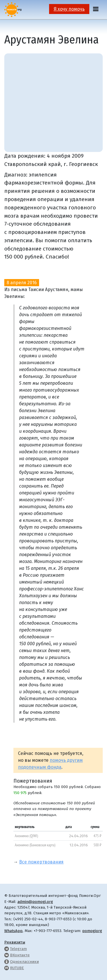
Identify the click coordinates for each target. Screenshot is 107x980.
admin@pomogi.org (35, 902)
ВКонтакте (20, 955)
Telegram (18, 949)
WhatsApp (13, 931)
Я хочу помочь (69, 9)
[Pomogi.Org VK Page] (7, 955)
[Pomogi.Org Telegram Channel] (7, 949)
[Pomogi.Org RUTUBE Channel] (7, 968)
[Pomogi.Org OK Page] (7, 962)
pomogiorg (92, 931)
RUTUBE (17, 968)
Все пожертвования (41, 862)
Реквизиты (15, 942)
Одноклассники (24, 962)
